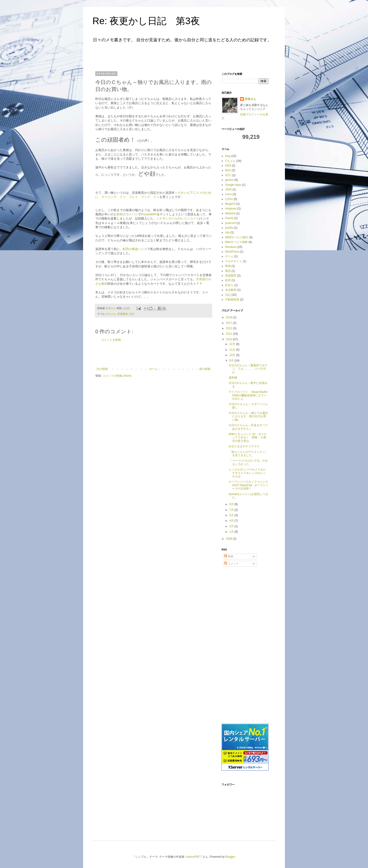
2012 (230, 328)
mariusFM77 (194, 857)
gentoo (229, 180)
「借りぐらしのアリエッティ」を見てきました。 (248, 454)
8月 (232, 504)
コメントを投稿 (111, 340)
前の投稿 (205, 369)
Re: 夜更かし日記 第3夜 (146, 21)
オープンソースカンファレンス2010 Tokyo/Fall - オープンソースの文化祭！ (249, 485)
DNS (228, 166)
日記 (132, 314)
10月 (233, 355)
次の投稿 (102, 369)
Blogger (230, 857)
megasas (231, 208)
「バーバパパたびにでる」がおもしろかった (248, 462)
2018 (230, 317)
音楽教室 (123, 314)
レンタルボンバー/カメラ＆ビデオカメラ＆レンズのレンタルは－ (247, 473)
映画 (228, 266)
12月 (233, 344)
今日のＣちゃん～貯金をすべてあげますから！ (248, 427)
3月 (232, 526)
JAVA (228, 190)
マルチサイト (234, 261)
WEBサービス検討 (237, 237)
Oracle (229, 218)
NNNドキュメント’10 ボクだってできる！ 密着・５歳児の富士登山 (248, 438)
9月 (232, 360)
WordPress (232, 252)
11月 (233, 350)
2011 (230, 334)
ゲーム (229, 256)
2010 (230, 339)
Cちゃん (111, 314)
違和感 (233, 378)
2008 (230, 539)
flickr (228, 170)
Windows (231, 247)
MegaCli (230, 204)
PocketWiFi (149, 214)
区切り (229, 285)
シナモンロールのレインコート (178, 218)
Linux (228, 194)
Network (230, 213)
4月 (232, 521)
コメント (232, 564)
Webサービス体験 (236, 242)
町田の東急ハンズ (135, 249)
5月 (232, 515)
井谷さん (250, 99)
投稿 (229, 556)
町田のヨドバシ (127, 214)
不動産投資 (232, 299)
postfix (229, 228)
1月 (232, 532)
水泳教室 (231, 290)
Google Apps (233, 185)
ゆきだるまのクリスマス (244, 446)
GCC (228, 175)
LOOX (229, 199)
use (227, 232)
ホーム (153, 369)
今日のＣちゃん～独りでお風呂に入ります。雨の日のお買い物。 (248, 416)
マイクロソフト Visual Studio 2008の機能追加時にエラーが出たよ (248, 395)
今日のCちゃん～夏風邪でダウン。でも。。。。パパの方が (248, 369)
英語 (228, 271)
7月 (232, 510)
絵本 (228, 280)
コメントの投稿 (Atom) (117, 376)
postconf (230, 223)
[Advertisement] (154, 56)
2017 (230, 323)
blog (228, 156)
